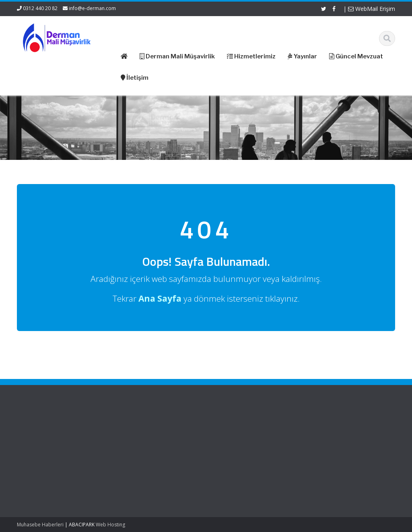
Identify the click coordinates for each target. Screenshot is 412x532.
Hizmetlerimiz (132, 445)
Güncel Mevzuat (136, 452)
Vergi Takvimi (229, 460)
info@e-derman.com (92, 8)
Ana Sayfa (129, 430)
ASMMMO (225, 445)
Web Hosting (110, 525)
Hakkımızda (130, 437)
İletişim (124, 460)
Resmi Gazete (230, 437)
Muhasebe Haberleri (40, 525)
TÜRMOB (224, 452)
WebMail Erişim (372, 9)
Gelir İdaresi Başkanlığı (241, 430)
